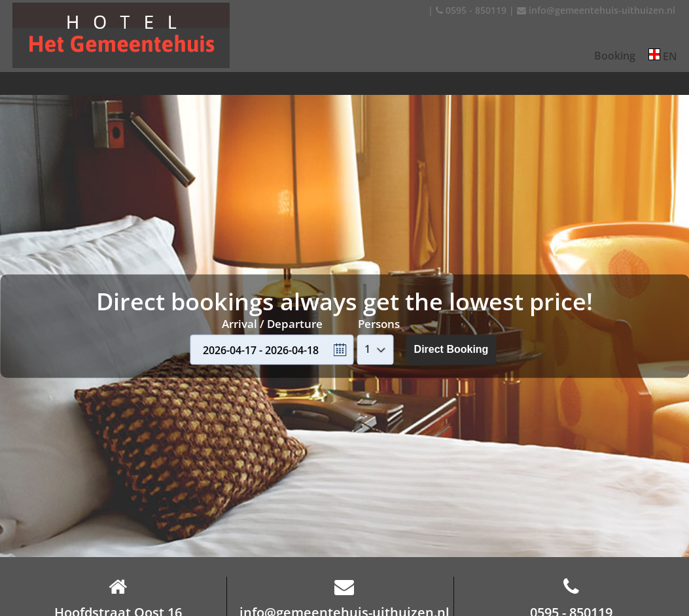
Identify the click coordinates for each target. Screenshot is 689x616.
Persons (379, 324)
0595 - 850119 (471, 10)
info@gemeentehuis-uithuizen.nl (596, 10)
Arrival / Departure (272, 324)
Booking (615, 56)
